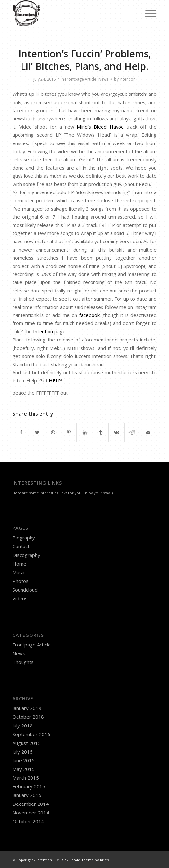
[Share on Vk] (116, 432)
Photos (21, 581)
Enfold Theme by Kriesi (89, 860)
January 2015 (27, 795)
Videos (20, 598)
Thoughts (23, 662)
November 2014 (31, 813)
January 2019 (27, 708)
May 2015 (24, 769)
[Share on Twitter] (37, 432)
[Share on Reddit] (132, 432)
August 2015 (27, 743)
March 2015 (26, 778)
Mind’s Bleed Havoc (100, 127)
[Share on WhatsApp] (53, 432)
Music (19, 572)
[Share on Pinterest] (69, 432)
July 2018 (23, 725)
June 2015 (24, 760)
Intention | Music (51, 860)
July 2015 (23, 752)
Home (19, 564)
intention (128, 79)
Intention (43, 331)
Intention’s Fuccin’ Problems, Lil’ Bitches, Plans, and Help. (85, 60)
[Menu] (148, 13)
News (103, 79)
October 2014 (28, 821)
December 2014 (31, 804)
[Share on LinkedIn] (84, 432)
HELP (55, 380)
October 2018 (28, 717)
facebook (89, 315)
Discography (26, 555)
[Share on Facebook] (21, 432)
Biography (24, 538)
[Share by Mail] (148, 432)
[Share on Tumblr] (101, 432)
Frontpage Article (81, 79)
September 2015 (31, 734)
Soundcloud (25, 590)
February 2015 (29, 786)
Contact (21, 546)
